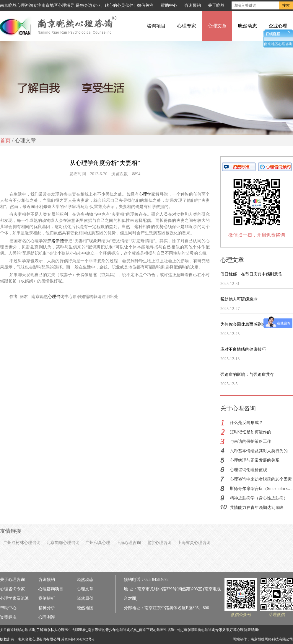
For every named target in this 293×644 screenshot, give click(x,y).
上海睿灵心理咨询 (194, 543)
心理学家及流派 (14, 598)
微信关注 (145, 5)
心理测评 (47, 617)
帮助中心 (169, 5)
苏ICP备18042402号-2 (78, 639)
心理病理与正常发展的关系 (255, 460)
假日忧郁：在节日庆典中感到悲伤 (251, 274)
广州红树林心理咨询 (22, 543)
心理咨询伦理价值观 (248, 470)
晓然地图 (85, 608)
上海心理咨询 (128, 543)
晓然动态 (248, 26)
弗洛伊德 (56, 241)
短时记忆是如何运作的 (250, 432)
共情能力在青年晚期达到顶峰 (257, 508)
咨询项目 (156, 26)
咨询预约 (193, 5)
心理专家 (187, 26)
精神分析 (47, 608)
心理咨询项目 (51, 589)
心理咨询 (56, 297)
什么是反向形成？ (246, 423)
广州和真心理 (98, 543)
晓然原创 (85, 598)
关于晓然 (216, 5)
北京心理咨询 (159, 543)
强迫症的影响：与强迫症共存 (247, 375)
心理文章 (217, 26)
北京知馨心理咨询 (63, 543)
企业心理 (278, 26)
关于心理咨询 (12, 580)
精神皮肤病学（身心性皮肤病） (259, 498)
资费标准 (8, 617)
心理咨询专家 (12, 589)
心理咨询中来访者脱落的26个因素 (261, 479)
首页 (5, 140)
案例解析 (47, 598)
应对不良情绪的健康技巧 (243, 349)
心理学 (145, 194)
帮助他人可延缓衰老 (239, 299)
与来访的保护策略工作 (250, 441)
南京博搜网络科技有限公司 (272, 639)
